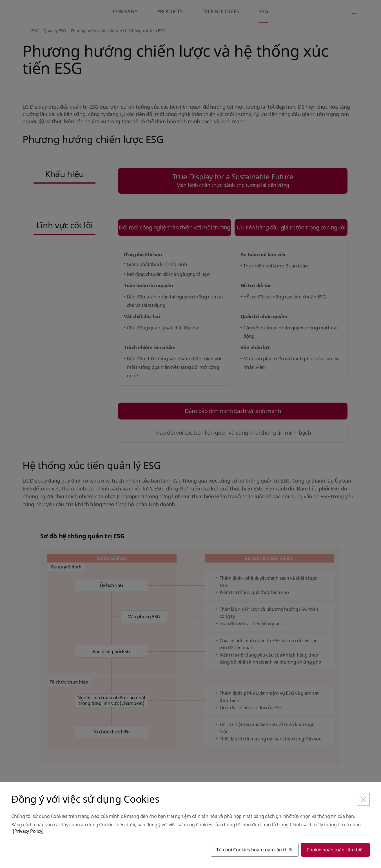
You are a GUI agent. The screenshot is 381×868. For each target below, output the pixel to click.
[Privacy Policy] (28, 831)
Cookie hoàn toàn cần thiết (335, 850)
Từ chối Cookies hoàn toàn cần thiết (255, 850)
